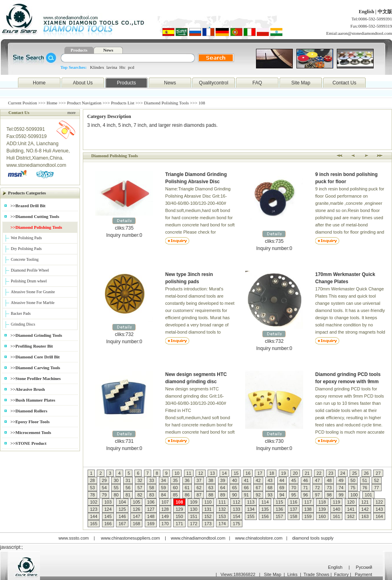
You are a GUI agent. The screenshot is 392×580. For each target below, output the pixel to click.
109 (194, 502)
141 (351, 509)
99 (341, 495)
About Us (83, 83)
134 (251, 509)
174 (222, 524)
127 (151, 509)
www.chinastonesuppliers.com (130, 538)
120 (351, 502)
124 (108, 509)
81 (128, 495)
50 (353, 480)
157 (279, 516)
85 (175, 495)
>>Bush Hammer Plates (33, 400)
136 (279, 509)
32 (140, 480)
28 (92, 480)
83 (152, 495)
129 (179, 509)
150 (179, 516)
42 (258, 480)
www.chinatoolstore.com (259, 538)
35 (175, 480)
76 (365, 488)
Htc (122, 67)
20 (295, 473)
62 (199, 488)
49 (341, 480)
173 (208, 524)
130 (194, 509)
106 (151, 502)
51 (365, 480)
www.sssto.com (74, 538)
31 (128, 480)
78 (92, 495)
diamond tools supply (313, 538)
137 (294, 509)
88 (211, 495)
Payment (363, 574)
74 (341, 488)
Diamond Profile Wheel (30, 270)
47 (317, 480)
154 (236, 516)
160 (322, 516)
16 (248, 473)
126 (136, 509)
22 (319, 473)
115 (279, 502)
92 (258, 495)
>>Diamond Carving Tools (35, 368)
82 (140, 495)
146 (122, 516)
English (367, 12)
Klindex (97, 67)
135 (265, 509)
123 (94, 509)
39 (223, 480)
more (71, 113)
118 (322, 502)
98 (329, 495)
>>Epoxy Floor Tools (30, 422)
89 (223, 495)
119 (336, 502)
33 (152, 480)
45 (294, 480)
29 (104, 480)
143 (379, 509)
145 (108, 516)
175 (236, 524)
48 (329, 480)
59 (164, 488)
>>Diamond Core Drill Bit (35, 357)
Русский (364, 567)
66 (246, 488)
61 (187, 488)
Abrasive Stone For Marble (33, 303)
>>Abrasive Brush (28, 389)
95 (294, 495)
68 (270, 488)
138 (308, 509)
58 (152, 488)
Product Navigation (84, 103)
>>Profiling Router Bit (32, 346)
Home (39, 83)
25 (354, 473)
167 (122, 524)
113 (251, 502)
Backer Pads (21, 313)
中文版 (385, 12)
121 (365, 502)
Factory (341, 574)
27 (378, 473)
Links (292, 574)
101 (368, 495)
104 (122, 502)
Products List (123, 103)
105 (136, 502)
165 (94, 524)
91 (246, 495)
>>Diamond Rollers (29, 411)
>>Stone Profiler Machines (36, 378)
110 (208, 502)
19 (284, 473)
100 (354, 495)
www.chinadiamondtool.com (198, 538)
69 (282, 488)
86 (187, 495)
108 (179, 502)
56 (128, 488)
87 (199, 495)
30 (116, 480)
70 (294, 488)
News (108, 50)
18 (272, 473)
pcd (131, 67)
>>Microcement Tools (31, 432)
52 (376, 480)
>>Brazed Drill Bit (28, 206)
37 (199, 480)
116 (294, 502)
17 (260, 473)
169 (151, 524)
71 (306, 488)
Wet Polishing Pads (26, 238)
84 (164, 495)
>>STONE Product (28, 443)
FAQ (257, 83)
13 (212, 473)
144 (94, 516)
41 (246, 480)
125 (122, 509)
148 (151, 516)
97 (317, 495)
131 (208, 509)
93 (270, 495)
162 (351, 516)
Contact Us (344, 83)
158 (294, 516)
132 (222, 509)
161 (336, 516)
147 (136, 516)
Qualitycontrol (213, 83)
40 (234, 480)
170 (165, 524)
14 (224, 473)
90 (234, 495)
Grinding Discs (23, 324)
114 (265, 502)
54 (104, 488)
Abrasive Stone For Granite (33, 292)
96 (306, 495)
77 (376, 488)
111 (222, 502)
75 (353, 488)
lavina (112, 67)
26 (366, 473)
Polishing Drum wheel (29, 281)
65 (234, 488)
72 (317, 488)
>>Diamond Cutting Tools (35, 216)
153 (222, 516)
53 (92, 488)
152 (208, 516)
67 (258, 488)
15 (236, 473)
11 (189, 473)
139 (322, 509)
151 (194, 516)
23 (331, 473)
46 (306, 480)
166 (108, 524)
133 (236, 509)
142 (365, 509)
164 (379, 516)
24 (343, 473)
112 (236, 502)
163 (365, 516)
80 (116, 495)
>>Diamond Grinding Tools (36, 335)
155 (251, 516)
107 (165, 502)
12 (200, 473)
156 (265, 516)
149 (165, 516)
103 (108, 502)
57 (140, 488)
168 (136, 524)
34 (164, 480)
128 (165, 509)
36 (187, 480)
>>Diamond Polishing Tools (36, 227)
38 (211, 480)
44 (282, 480)
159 (308, 516)
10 (177, 473)
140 (336, 509)
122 (379, 502)
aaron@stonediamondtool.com (365, 33)
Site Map (301, 83)
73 (329, 488)
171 (179, 524)
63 (211, 488)
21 (307, 473)
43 (270, 480)
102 (94, 502)
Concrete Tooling (25, 259)
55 (116, 488)
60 (175, 488)
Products (79, 50)
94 (282, 495)
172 (194, 524)
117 (308, 502)
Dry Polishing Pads (26, 249)
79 (104, 495)
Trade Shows (316, 574)
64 (223, 488)
